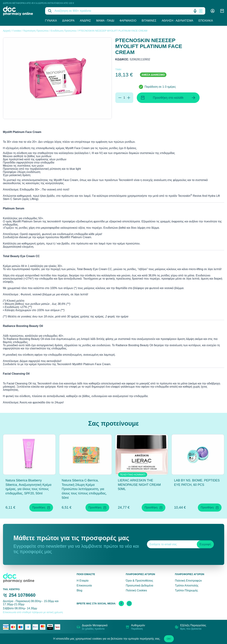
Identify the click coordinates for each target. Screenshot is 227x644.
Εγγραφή (205, 544)
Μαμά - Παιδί (105, 21)
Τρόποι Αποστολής (187, 586)
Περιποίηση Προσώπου (36, 31)
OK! (169, 639)
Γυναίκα (51, 21)
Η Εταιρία (83, 581)
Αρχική (7, 31)
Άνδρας (85, 21)
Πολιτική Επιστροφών (188, 581)
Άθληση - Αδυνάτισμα (177, 21)
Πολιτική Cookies (136, 590)
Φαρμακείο (128, 21)
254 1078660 (22, 595)
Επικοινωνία (84, 586)
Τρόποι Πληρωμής (186, 590)
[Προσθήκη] (129, 98)
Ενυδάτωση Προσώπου (64, 31)
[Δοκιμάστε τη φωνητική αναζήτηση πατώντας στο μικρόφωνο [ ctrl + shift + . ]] (195, 11)
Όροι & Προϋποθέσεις (139, 581)
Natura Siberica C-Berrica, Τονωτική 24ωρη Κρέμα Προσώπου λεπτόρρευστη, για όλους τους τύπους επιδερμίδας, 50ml (84, 489)
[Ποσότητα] (124, 98)
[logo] (21, 11)
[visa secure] (51, 627)
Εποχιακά (206, 21)
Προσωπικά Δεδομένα (139, 586)
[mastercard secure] (44, 627)
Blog (80, 590)
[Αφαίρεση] (120, 98)
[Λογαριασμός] (213, 11)
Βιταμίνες (149, 21)
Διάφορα (68, 21)
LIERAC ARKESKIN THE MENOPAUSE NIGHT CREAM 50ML (139, 485)
